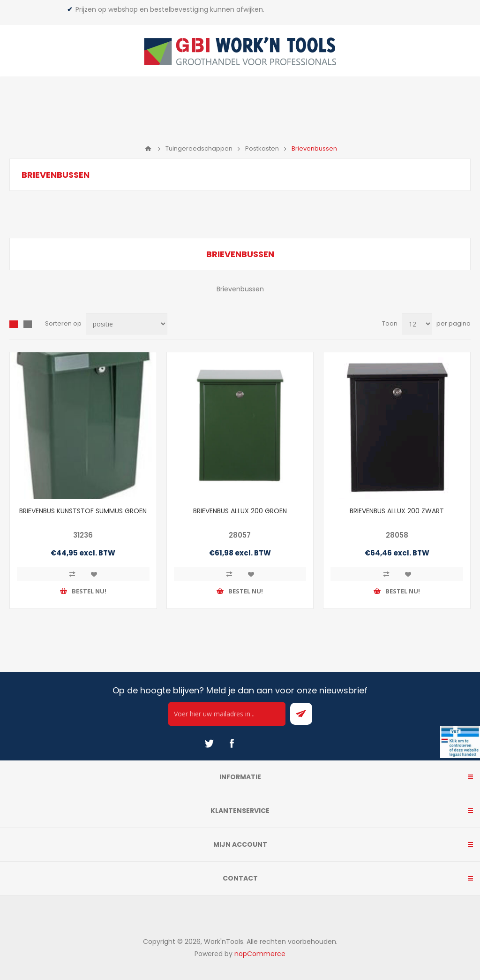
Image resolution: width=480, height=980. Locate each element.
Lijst (28, 324)
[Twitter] (209, 744)
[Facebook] (232, 744)
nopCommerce (260, 954)
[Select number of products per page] (417, 324)
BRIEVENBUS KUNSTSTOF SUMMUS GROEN (83, 511)
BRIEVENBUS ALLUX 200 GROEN (240, 511)
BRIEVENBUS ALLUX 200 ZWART (397, 511)
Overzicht (14, 324)
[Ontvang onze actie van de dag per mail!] (227, 714)
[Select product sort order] (127, 324)
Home (148, 149)
